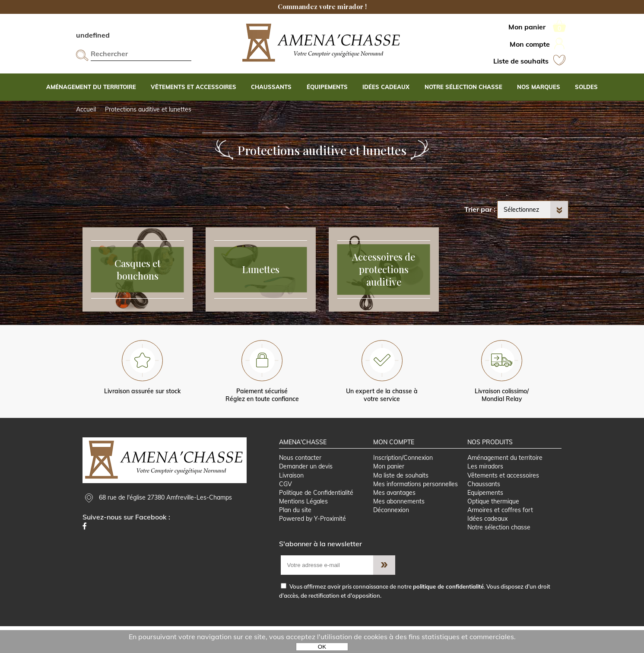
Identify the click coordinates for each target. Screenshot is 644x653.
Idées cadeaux (487, 545)
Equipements (485, 518)
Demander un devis (306, 491)
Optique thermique (493, 527)
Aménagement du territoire (505, 483)
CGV (286, 509)
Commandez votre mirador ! (322, 6)
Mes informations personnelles (416, 509)
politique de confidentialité (448, 613)
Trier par (478, 209)
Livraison (291, 500)
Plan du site (295, 536)
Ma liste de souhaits (401, 500)
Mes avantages (394, 518)
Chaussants (484, 509)
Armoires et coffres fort (500, 536)
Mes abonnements (399, 527)
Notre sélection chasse (499, 554)
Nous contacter (300, 483)
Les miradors (485, 491)
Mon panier (389, 491)
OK (322, 647)
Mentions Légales (303, 527)
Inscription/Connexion (403, 483)
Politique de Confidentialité (316, 518)
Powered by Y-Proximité (312, 545)
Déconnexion (391, 536)
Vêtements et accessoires (503, 500)
